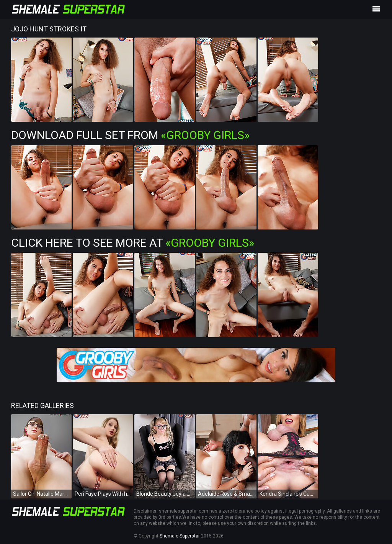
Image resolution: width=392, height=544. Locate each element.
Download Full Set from (130, 135)
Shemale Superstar (180, 536)
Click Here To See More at (133, 243)
